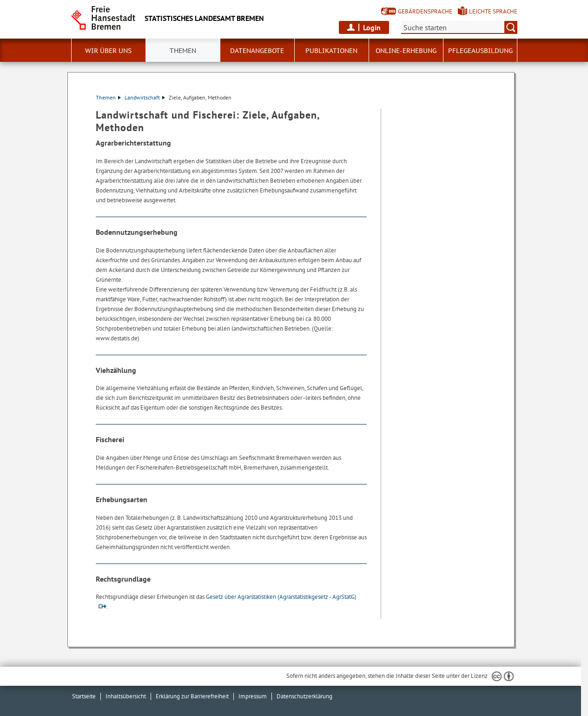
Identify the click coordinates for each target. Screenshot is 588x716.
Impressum (253, 696)
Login (372, 27)
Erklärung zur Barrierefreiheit (192, 696)
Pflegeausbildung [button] (480, 51)
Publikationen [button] (331, 51)
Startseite (84, 696)
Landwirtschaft (145, 97)
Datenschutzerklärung (304, 696)
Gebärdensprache (425, 11)
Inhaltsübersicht (126, 696)
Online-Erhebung (406, 51)
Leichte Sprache (493, 11)
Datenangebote (257, 51)
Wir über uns (108, 51)
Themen (183, 51)
